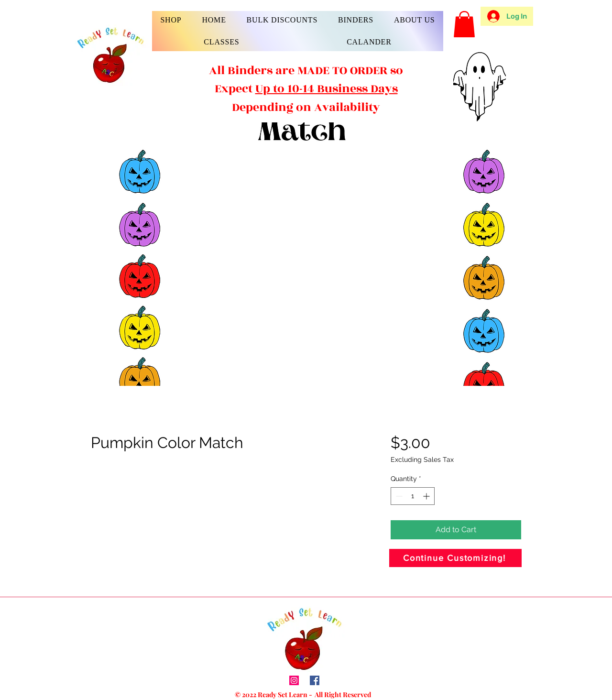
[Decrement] (398, 496)
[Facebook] (315, 680)
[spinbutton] (413, 496)
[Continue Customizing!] (455, 558)
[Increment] (427, 496)
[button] (171, 20)
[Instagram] (294, 680)
